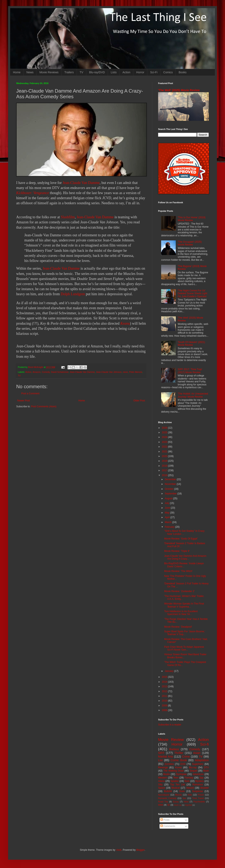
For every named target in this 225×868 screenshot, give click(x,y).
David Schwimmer (60, 372)
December (171, 479)
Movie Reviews (49, 72)
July (167, 503)
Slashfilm (68, 217)
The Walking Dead (174, 771)
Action (126, 72)
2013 (165, 686)
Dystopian (181, 774)
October (169, 489)
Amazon (37, 372)
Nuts (187, 781)
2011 (165, 696)
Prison (201, 795)
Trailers (69, 72)
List (160, 760)
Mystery (199, 781)
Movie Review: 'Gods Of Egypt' (181, 539)
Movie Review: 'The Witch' (178, 571)
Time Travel (198, 798)
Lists (114, 72)
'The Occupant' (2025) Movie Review (190, 243)
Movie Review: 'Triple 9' (177, 551)
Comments (168, 826)
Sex (184, 798)
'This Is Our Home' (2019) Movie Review (192, 219)
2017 (165, 470)
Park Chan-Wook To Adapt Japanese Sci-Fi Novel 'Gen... (184, 648)
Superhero (198, 764)
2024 (165, 437)
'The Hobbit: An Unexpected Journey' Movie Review (193, 395)
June (168, 508)
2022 (165, 447)
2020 (165, 456)
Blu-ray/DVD (97, 72)
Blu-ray (193, 767)
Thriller (179, 753)
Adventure (198, 774)
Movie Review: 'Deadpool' (178, 627)
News (30, 72)
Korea (178, 767)
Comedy (46, 372)
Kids (190, 795)
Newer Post (24, 401)
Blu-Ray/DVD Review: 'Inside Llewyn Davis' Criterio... (184, 565)
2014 (165, 682)
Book (206, 771)
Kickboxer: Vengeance (33, 193)
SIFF (161, 753)
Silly (160, 785)
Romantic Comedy (167, 798)
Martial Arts (166, 757)
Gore (182, 791)
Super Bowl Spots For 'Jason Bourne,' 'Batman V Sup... (185, 633)
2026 (165, 428)
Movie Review (171, 740)
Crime (186, 757)
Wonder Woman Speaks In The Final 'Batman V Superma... (184, 605)
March (169, 522)
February (170, 527)
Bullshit (168, 791)
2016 (165, 475)
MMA (161, 805)
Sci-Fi (154, 72)
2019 (165, 461)
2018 (165, 466)
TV (81, 72)
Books (183, 72)
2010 (165, 701)
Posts (165, 820)
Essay (176, 802)
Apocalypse (164, 795)
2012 (165, 691)
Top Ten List (177, 785)
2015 (165, 677)
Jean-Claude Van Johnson (109, 372)
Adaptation (202, 760)
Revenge (163, 767)
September (171, 494)
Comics (168, 72)
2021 (165, 452)
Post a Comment (30, 393)
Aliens (161, 781)
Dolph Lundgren (73, 294)
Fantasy (189, 778)
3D (168, 805)
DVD (183, 764)
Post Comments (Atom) (44, 406)
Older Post (139, 401)
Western (163, 778)
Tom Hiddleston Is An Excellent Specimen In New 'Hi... (181, 613)
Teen (176, 778)
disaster (205, 788)
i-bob (119, 850)
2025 (165, 432)
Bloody (178, 795)
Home (17, 72)
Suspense (198, 791)
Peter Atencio (136, 372)
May (167, 513)
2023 (165, 442)
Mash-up (177, 805)
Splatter (175, 781)
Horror (140, 72)
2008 (165, 710)
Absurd (190, 788)
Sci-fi (204, 744)
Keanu (125, 323)
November (171, 484)
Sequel (193, 771)
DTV (206, 767)
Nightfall (188, 805)
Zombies (169, 764)
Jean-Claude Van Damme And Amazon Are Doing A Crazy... (185, 557)
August (169, 498)
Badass (174, 749)
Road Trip (163, 802)
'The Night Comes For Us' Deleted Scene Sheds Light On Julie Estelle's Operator (192, 293)
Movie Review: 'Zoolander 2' (179, 591)
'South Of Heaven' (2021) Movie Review (191, 344)
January (169, 671)
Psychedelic (199, 802)
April (168, 517)
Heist (186, 802)
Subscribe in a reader (170, 725)
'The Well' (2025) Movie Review (179, 90)
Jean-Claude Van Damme (81, 183)
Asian (197, 753)
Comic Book (179, 760)
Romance (198, 785)
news (125, 372)
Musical (176, 788)
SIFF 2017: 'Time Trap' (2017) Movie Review (190, 371)
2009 (165, 706)
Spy (202, 778)
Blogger (140, 850)
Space (162, 788)
